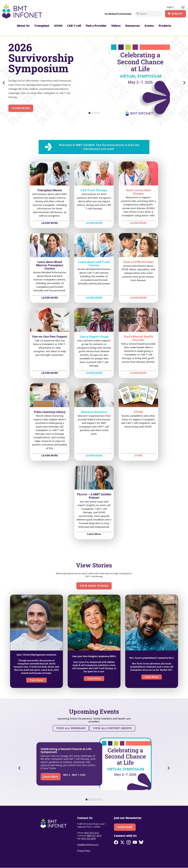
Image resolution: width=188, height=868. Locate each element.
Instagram (129, 842)
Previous (3, 83)
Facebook (116, 842)
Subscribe (125, 827)
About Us (23, 26)
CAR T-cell (74, 26)
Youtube (135, 842)
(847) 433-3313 (92, 833)
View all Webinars (71, 728)
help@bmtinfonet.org (88, 845)
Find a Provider (96, 26)
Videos (116, 26)
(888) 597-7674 (94, 836)
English (170, 7)
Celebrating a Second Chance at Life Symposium (66, 750)
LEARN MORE (50, 223)
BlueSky (141, 842)
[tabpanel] (94, 79)
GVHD (58, 26)
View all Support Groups (112, 728)
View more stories (94, 586)
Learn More (21, 108)
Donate (177, 14)
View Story (36, 680)
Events (149, 26)
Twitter (122, 842)
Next (185, 83)
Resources (133, 26)
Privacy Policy (84, 851)
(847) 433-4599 (89, 839)
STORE (138, 455)
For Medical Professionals (118, 14)
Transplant (42, 26)
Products (165, 26)
